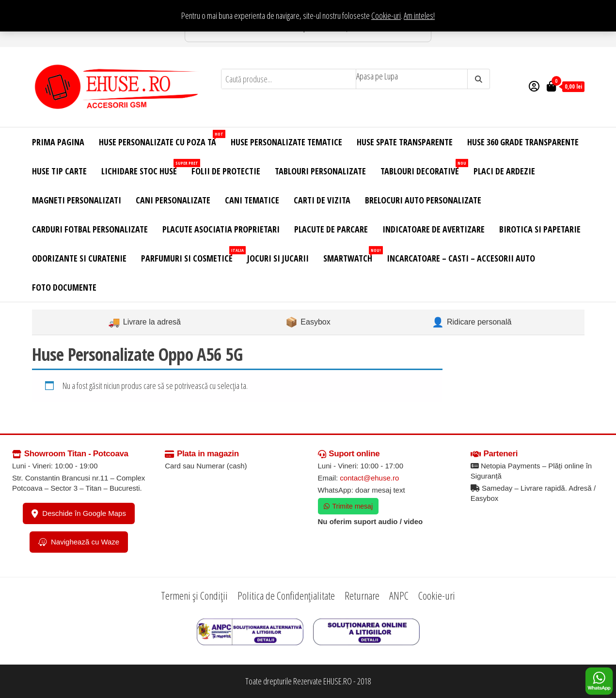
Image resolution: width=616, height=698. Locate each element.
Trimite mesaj (348, 506)
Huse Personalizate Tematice (286, 142)
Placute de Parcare (331, 229)
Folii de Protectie (226, 171)
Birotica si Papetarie (540, 229)
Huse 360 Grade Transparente (523, 142)
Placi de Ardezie (504, 171)
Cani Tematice (252, 200)
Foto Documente (64, 287)
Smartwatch (351, 255)
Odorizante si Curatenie (79, 258)
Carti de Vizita (322, 200)
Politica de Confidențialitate (286, 595)
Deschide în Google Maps (79, 513)
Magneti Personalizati (77, 200)
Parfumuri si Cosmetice (190, 255)
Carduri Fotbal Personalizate (90, 229)
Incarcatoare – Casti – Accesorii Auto (461, 258)
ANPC (399, 595)
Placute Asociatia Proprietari (221, 229)
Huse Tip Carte (59, 171)
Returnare (362, 595)
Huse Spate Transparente (405, 142)
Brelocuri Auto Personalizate (423, 200)
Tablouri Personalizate (320, 171)
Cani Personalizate (173, 200)
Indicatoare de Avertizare (434, 229)
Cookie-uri (386, 16)
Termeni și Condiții (194, 595)
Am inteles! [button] (419, 16)
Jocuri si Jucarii (278, 258)
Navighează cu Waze (79, 542)
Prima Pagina (58, 142)
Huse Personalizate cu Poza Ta (161, 139)
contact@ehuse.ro (369, 478)
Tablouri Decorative (423, 168)
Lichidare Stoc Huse (143, 168)
